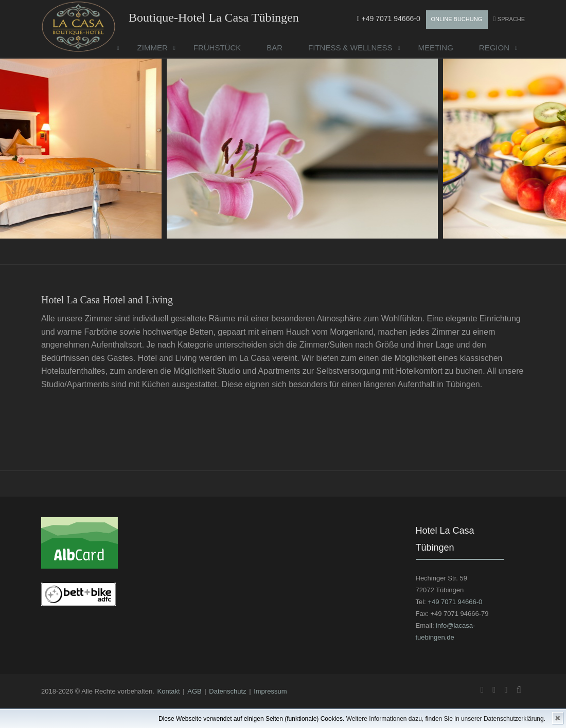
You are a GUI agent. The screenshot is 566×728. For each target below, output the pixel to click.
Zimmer (153, 48)
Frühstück (217, 48)
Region (494, 48)
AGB (194, 691)
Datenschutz (227, 691)
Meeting (435, 48)
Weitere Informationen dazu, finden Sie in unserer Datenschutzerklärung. (446, 719)
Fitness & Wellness (350, 48)
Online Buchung (457, 19)
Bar (275, 48)
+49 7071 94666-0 (389, 19)
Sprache (511, 19)
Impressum (270, 691)
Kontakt (169, 691)
